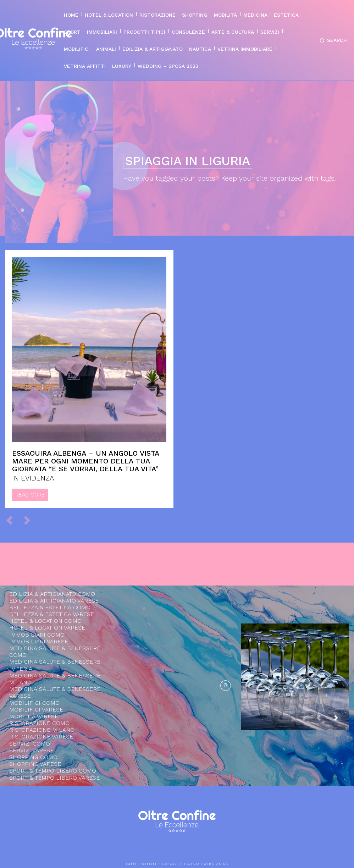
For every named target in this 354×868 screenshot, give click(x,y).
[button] (332, 40)
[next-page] (342, 721)
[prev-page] (13, 520)
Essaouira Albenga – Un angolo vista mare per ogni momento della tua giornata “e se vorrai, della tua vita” (86, 461)
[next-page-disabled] (30, 520)
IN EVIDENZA (33, 478)
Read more (30, 495)
